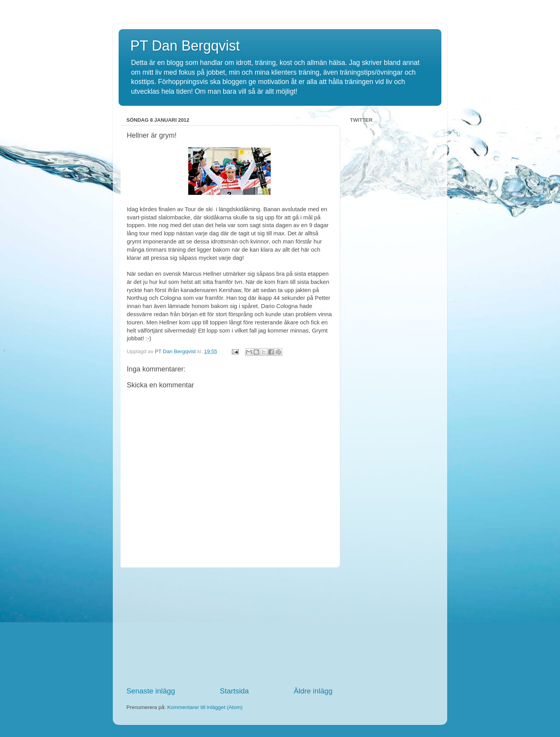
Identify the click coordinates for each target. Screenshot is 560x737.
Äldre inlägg (313, 691)
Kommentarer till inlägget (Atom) (205, 707)
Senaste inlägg (151, 691)
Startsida (234, 691)
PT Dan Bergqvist (185, 46)
